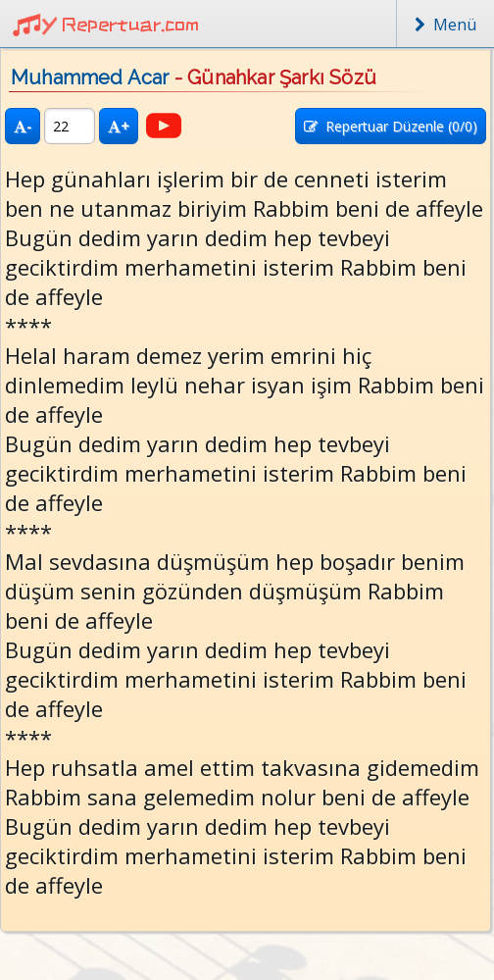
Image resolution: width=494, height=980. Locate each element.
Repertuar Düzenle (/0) (391, 126)
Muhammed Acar (90, 77)
